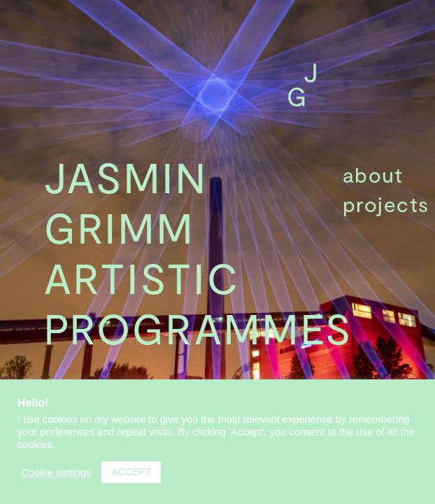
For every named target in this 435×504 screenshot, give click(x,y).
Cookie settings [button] (56, 472)
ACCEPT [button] (131, 472)
